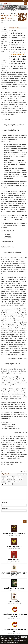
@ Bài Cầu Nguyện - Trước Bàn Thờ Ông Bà (19, 47)
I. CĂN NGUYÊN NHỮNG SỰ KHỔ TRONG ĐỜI (19, 36)
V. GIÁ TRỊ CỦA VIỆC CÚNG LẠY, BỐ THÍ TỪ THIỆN (19, 45)
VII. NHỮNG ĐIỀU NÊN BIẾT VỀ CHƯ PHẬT (19, 54)
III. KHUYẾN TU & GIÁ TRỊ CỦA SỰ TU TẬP (19, 40)
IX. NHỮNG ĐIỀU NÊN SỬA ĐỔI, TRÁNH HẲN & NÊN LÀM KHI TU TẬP (19, 59)
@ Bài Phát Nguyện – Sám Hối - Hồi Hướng (19, 50)
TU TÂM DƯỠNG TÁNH (14, 560)
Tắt (18, 474)
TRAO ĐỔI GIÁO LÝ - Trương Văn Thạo (14, 588)
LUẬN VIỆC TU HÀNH (14, 28)
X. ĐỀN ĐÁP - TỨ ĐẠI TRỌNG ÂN (19, 64)
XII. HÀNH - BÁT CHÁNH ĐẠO (19, 68)
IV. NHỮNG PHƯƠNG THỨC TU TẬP (19, 43)
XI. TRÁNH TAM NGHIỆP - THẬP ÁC (19, 66)
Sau (15, 14)
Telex (22, 474)
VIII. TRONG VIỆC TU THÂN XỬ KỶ (19, 57)
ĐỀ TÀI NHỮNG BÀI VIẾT (17, 33)
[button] (25, 4)
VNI (25, 474)
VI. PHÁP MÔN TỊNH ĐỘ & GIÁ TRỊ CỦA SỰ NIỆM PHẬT (19, 52)
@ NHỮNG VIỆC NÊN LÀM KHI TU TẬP (19, 61)
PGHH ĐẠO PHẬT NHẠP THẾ (14, 547)
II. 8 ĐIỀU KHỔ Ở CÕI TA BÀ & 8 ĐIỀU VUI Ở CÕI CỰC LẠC (19, 38)
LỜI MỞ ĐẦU (14, 31)
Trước (11, 14)
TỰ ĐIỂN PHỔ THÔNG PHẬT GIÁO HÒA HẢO (14, 534)
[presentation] (13, 516)
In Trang (1, 471)
